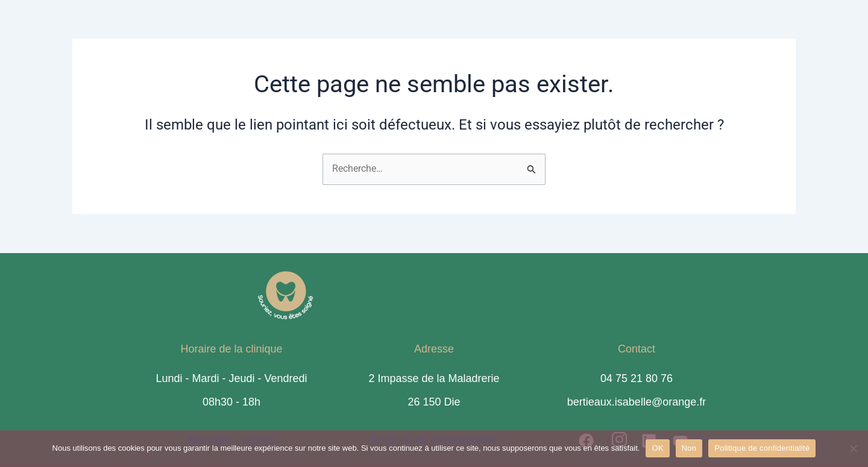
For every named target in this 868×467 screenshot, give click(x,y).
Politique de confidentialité (762, 448)
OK (657, 448)
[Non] (853, 448)
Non (689, 448)
